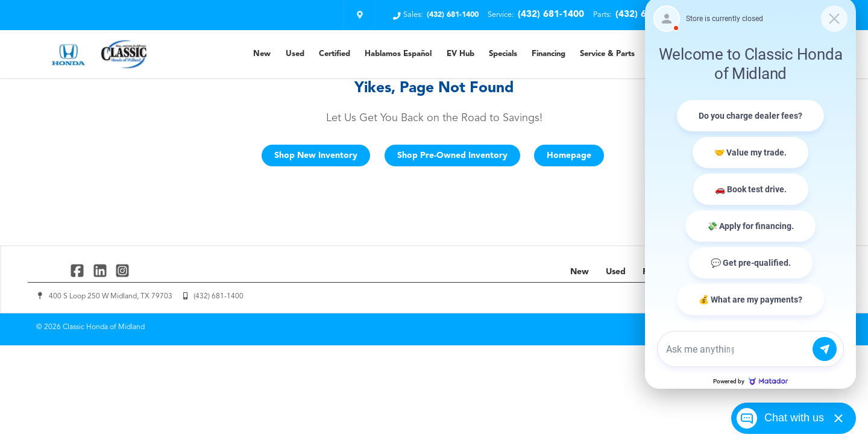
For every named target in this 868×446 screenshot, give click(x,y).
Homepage (569, 155)
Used (295, 54)
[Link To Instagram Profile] (122, 270)
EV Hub (461, 54)
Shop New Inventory (316, 155)
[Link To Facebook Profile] (79, 270)
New (262, 54)
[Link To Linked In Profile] (101, 270)
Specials (503, 54)
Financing (549, 54)
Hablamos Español (398, 54)
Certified (335, 54)
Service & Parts (607, 54)
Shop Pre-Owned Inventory (452, 155)
